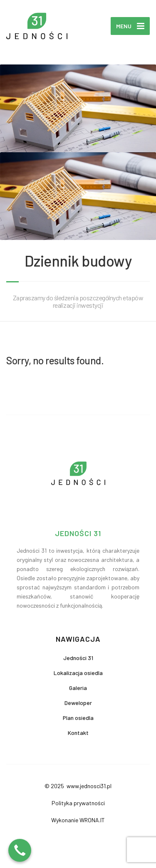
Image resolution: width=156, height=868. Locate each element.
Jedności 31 (78, 658)
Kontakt (78, 733)
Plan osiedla (78, 718)
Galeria (78, 688)
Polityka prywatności (78, 803)
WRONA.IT (92, 820)
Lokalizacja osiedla (78, 673)
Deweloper (78, 703)
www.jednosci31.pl (88, 786)
